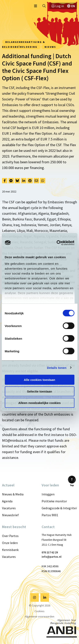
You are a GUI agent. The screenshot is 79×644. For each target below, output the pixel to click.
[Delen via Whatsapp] (43, 181)
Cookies (39, 611)
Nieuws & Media (13, 494)
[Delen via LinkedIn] (24, 181)
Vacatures (9, 508)
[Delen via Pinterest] (30, 181)
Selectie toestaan (39, 391)
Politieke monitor (54, 501)
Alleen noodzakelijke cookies (40, 403)
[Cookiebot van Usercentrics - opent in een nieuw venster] (57, 243)
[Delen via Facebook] (5, 181)
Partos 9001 (50, 515)
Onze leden (10, 543)
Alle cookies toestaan (39, 380)
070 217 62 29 (50, 552)
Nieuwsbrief (10, 515)
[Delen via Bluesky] (17, 181)
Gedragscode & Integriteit (59, 508)
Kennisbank (10, 550)
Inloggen (48, 494)
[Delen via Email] (36, 181)
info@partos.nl (52, 557)
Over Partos (10, 536)
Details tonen (57, 368)
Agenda (7, 501)
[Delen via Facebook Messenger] (11, 181)
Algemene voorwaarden (40, 616)
